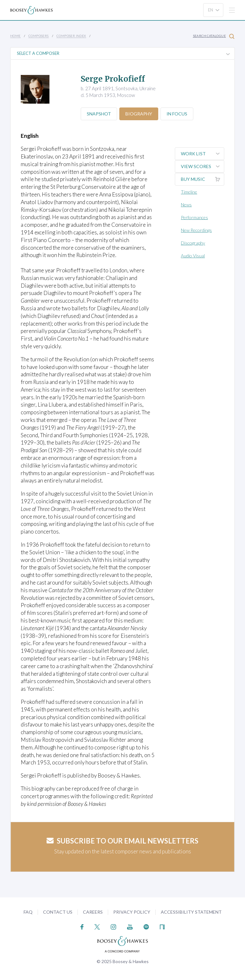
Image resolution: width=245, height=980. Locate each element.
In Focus (177, 114)
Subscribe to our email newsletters (122, 841)
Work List (202, 154)
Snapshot (99, 114)
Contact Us (58, 912)
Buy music (202, 179)
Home (15, 36)
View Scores (202, 166)
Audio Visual (193, 256)
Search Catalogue (214, 36)
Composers (39, 36)
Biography (139, 114)
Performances (194, 217)
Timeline (189, 192)
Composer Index (71, 36)
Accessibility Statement (191, 912)
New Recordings (196, 230)
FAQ (28, 912)
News (186, 205)
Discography (193, 243)
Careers (93, 912)
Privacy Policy (132, 912)
